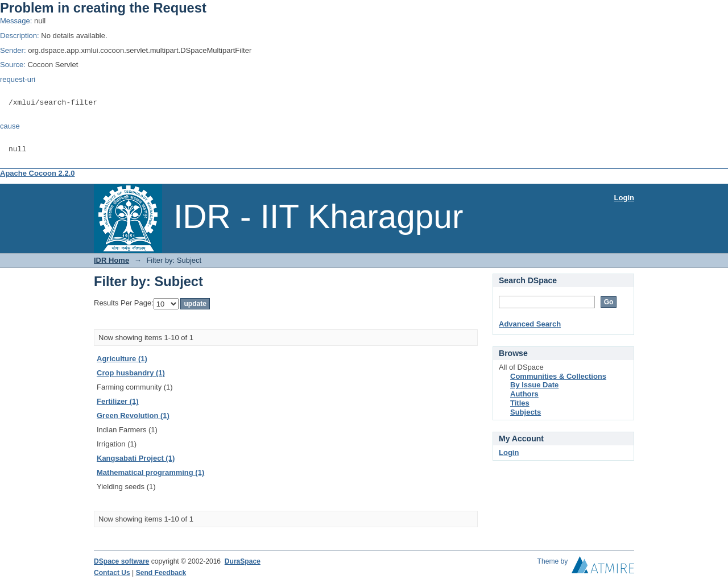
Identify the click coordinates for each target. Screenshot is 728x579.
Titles (520, 403)
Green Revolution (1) (133, 415)
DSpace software (121, 561)
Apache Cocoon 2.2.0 (37, 173)
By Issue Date (534, 385)
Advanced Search (530, 324)
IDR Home (111, 260)
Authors (524, 394)
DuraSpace (243, 561)
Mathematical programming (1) (150, 472)
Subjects (526, 412)
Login (624, 198)
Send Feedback (161, 573)
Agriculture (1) (122, 359)
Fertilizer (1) (118, 401)
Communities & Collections (558, 376)
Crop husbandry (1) (131, 373)
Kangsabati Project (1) (136, 458)
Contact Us (112, 573)
